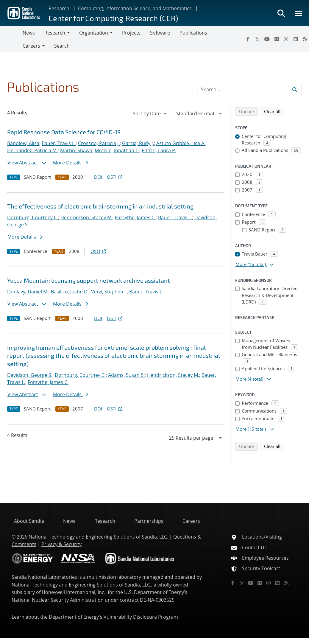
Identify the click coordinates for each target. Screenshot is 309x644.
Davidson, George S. (30, 375)
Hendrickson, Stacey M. (86, 217)
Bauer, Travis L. (59, 143)
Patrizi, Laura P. (159, 150)
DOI (98, 177)
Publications (193, 33)
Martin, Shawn (76, 150)
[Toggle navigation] (11, 39)
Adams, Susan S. (126, 375)
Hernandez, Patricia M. (32, 150)
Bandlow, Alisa (23, 143)
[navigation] (150, 113)
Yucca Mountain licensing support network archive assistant (89, 280)
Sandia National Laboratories (44, 577)
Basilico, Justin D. (70, 292)
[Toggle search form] (281, 13)
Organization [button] (94, 33)
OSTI (115, 177)
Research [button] (55, 33)
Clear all (274, 111)
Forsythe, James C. (135, 217)
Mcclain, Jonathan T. (117, 150)
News (29, 33)
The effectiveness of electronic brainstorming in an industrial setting (100, 206)
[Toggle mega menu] (299, 13)
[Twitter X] (257, 39)
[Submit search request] (295, 89)
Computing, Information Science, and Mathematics (135, 8)
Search (62, 46)
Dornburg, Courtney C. (33, 217)
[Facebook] (248, 39)
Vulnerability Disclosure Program (141, 617)
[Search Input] (249, 89)
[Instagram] (286, 39)
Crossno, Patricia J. (99, 143)
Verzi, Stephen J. (109, 292)
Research (59, 8)
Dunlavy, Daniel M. (28, 292)
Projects (131, 33)
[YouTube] (267, 39)
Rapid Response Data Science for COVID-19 (64, 132)
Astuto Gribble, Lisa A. (181, 143)
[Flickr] (277, 39)
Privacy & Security (61, 544)
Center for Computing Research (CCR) (113, 18)
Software (160, 33)
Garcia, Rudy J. (138, 143)
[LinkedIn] (296, 39)
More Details (71, 163)
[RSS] (286, 583)
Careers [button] (31, 46)
